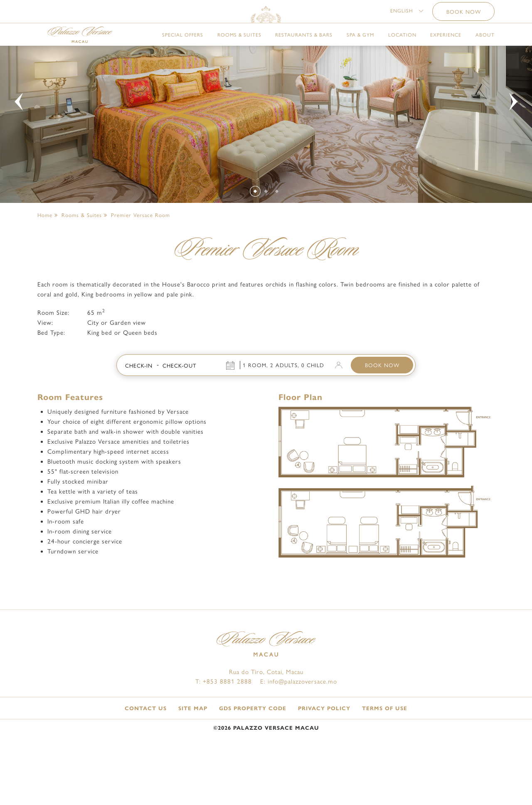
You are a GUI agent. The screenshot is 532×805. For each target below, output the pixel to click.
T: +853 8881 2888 (224, 731)
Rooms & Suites (239, 49)
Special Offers (183, 49)
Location (402, 49)
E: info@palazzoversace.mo (299, 731)
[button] (407, 14)
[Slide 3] (277, 241)
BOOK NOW (382, 415)
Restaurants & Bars (304, 49)
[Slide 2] (266, 241)
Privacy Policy (324, 758)
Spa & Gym (360, 49)
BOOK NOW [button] (464, 15)
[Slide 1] (255, 241)
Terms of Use (385, 758)
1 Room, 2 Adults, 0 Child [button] (283, 415)
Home (45, 265)
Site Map (193, 758)
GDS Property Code (253, 758)
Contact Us (146, 758)
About (485, 49)
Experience (446, 49)
